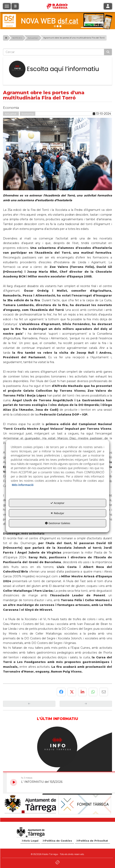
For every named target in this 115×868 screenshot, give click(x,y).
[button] (15, 6)
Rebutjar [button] (57, 513)
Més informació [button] (23, 485)
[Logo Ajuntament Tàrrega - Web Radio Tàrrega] (30, 832)
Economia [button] (28, 114)
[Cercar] (108, 52)
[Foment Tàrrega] (85, 804)
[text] (54, 52)
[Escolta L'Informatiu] (57, 69)
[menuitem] (30, 841)
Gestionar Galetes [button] (58, 523)
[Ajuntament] (30, 804)
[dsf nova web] (57, 21)
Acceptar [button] (57, 503)
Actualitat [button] (11, 114)
